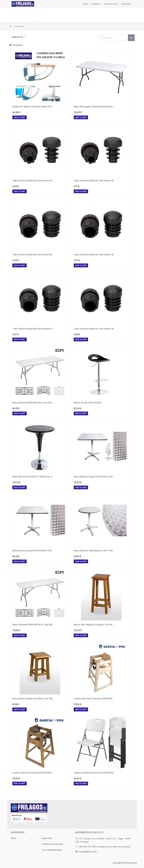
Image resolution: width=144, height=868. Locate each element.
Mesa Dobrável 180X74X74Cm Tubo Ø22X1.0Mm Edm (33, 625)
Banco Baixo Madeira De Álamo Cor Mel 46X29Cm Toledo (33, 699)
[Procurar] (131, 38)
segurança (47, 838)
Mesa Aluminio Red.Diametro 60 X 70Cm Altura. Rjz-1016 (95, 551)
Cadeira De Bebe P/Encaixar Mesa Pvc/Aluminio (33, 107)
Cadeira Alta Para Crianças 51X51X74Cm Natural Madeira (95, 699)
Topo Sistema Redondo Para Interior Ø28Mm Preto (95, 329)
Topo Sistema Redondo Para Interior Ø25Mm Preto (33, 329)
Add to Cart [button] (20, 118)
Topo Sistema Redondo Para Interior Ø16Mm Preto (95, 181)
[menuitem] (85, 4)
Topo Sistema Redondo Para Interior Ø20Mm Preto (33, 255)
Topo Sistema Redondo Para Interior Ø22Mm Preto (95, 255)
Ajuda (13, 838)
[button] (18, 37)
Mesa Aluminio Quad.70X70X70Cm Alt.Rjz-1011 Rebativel (95, 477)
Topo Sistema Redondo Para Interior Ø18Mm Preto (33, 181)
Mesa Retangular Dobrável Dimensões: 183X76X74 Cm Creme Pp (95, 107)
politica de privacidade (52, 844)
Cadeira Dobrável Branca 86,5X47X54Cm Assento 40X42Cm (95, 773)
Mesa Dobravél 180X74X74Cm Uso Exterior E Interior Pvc (33, 403)
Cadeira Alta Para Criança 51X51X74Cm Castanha (33, 773)
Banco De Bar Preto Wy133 (87, 403)
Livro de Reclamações (52, 850)
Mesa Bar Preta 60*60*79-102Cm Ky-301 (33, 477)
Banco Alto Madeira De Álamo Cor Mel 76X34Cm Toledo (95, 625)
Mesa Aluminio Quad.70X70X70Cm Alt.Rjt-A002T (33, 551)
